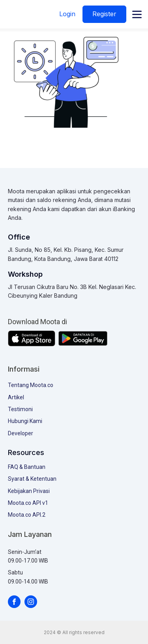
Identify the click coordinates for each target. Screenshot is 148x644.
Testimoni (20, 409)
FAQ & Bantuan (27, 467)
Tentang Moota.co (31, 385)
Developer (21, 433)
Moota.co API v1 (28, 503)
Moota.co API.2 (27, 515)
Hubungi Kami (25, 421)
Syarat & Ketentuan (32, 479)
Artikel (16, 397)
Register (104, 14)
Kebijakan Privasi (29, 491)
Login (67, 14)
